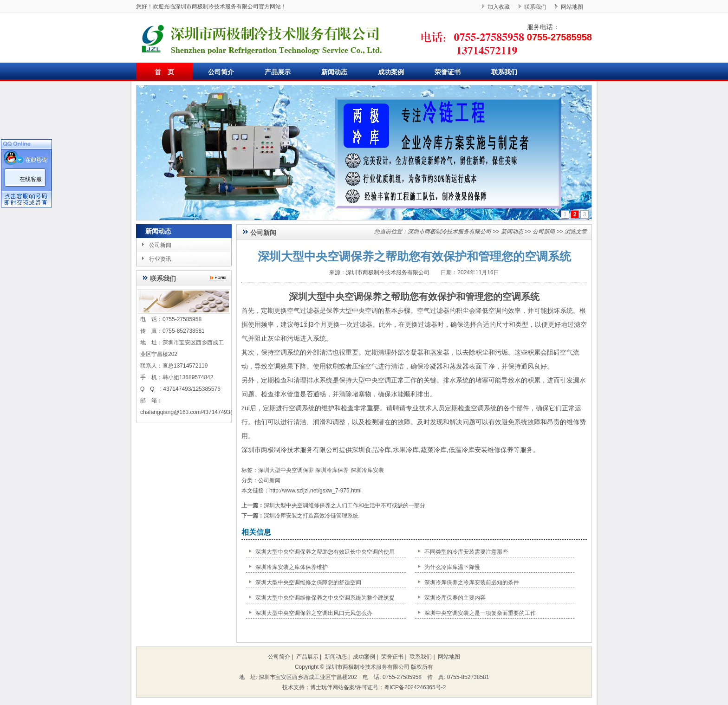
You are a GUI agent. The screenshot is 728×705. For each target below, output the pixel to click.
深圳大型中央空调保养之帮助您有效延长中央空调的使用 (325, 552)
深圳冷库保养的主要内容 (455, 598)
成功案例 (391, 72)
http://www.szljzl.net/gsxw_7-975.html (315, 491)
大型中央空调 (358, 310)
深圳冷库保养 (332, 470)
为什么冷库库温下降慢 (452, 567)
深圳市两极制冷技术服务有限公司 (449, 232)
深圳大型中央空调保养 (335, 297)
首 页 (164, 72)
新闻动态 (334, 72)
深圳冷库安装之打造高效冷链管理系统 (311, 516)
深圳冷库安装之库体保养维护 (292, 567)
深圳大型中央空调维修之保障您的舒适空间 (308, 582)
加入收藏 (499, 7)
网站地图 (572, 7)
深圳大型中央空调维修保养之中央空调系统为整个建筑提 (325, 598)
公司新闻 (160, 245)
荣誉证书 (448, 72)
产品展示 (278, 72)
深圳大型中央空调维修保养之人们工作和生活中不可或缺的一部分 (344, 505)
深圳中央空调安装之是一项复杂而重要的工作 (480, 613)
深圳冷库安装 (367, 470)
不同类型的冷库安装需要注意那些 (466, 552)
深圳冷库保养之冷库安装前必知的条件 (472, 582)
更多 (220, 278)
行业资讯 (160, 259)
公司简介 (221, 72)
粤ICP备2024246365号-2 (415, 687)
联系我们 (535, 7)
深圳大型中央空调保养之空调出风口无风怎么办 (314, 613)
